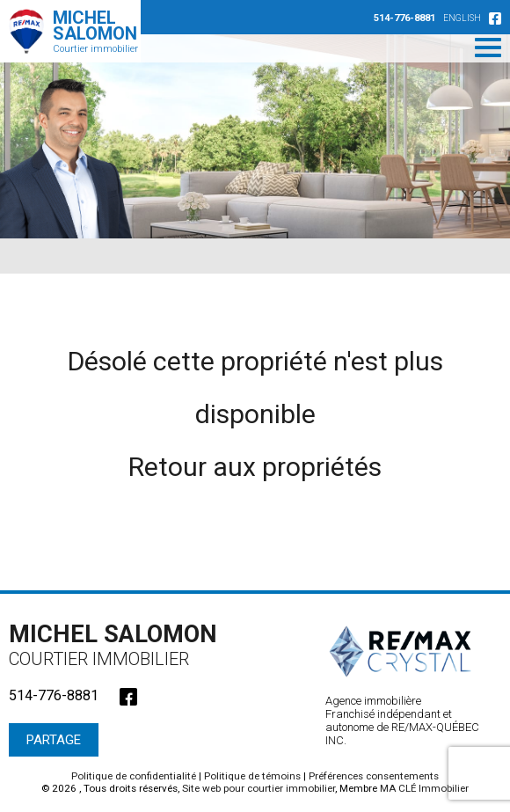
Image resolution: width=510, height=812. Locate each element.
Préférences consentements (374, 776)
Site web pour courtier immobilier (259, 788)
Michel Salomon (119, 645)
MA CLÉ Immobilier (424, 788)
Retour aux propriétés (255, 467)
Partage (54, 740)
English (462, 18)
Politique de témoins (252, 776)
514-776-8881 (404, 18)
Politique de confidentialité (134, 776)
